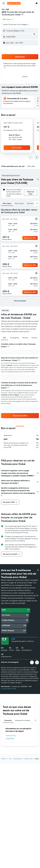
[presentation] (23, 14)
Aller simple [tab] (19, 203)
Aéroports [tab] (8, 720)
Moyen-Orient (29, 759)
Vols (10, 759)
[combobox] (8, 19)
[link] (20, 416)
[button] (4, 3)
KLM (13, 639)
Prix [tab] (5, 338)
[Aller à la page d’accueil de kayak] (14, 3)
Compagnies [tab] (15, 338)
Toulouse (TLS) (11, 736)
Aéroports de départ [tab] (23, 720)
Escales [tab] (34, 338)
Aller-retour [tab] (7, 203)
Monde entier (18, 759)
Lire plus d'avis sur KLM (9, 689)
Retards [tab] (25, 338)
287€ (4, 12)
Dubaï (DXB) (10, 739)
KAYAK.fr (4, 759)
